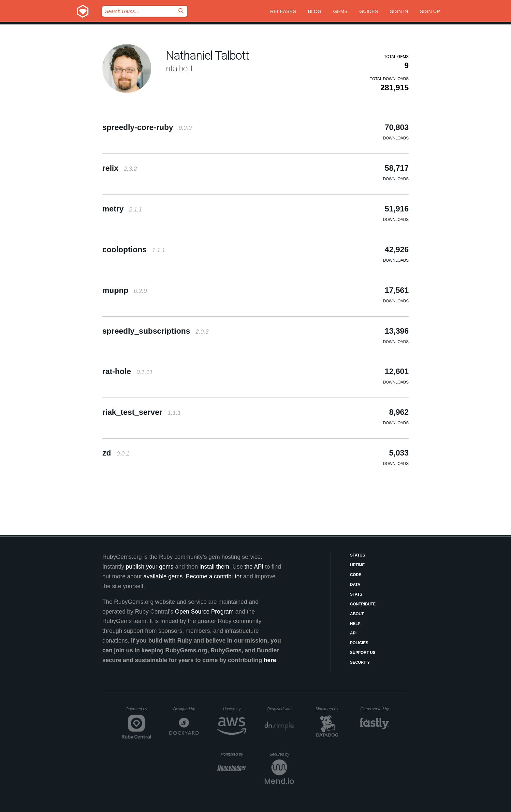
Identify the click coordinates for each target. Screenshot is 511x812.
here (270, 660)
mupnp (125, 290)
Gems (340, 11)
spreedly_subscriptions (155, 331)
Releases (283, 11)
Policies (359, 643)
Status (358, 555)
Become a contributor (214, 576)
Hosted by (235, 709)
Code (356, 575)
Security (360, 662)
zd (116, 453)
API (353, 633)
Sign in (399, 11)
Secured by (282, 754)
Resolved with (281, 709)
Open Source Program (204, 612)
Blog (314, 11)
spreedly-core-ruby (147, 127)
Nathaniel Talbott (207, 56)
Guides (369, 11)
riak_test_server (142, 412)
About (357, 614)
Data (355, 585)
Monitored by (329, 709)
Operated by (139, 711)
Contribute (363, 604)
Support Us (363, 653)
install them (214, 567)
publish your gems (150, 567)
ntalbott (179, 69)
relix (120, 168)
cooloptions (134, 249)
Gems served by (375, 709)
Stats (356, 594)
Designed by (186, 709)
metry (122, 209)
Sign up (430, 11)
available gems (163, 576)
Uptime (357, 565)
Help (355, 624)
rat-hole (128, 371)
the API (254, 567)
